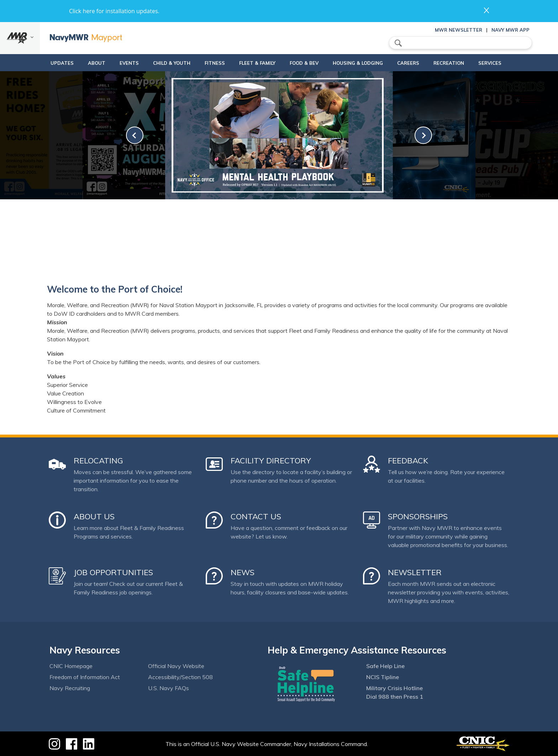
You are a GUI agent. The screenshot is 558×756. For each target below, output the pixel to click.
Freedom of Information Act (85, 677)
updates (41, 63)
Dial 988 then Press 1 (395, 697)
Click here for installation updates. (114, 11)
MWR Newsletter (459, 30)
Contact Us (256, 516)
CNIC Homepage (71, 666)
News (243, 572)
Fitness (206, 63)
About (75, 63)
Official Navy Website (176, 666)
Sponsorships (418, 516)
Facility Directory (271, 461)
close (486, 10)
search (398, 43)
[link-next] (423, 135)
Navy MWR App (510, 30)
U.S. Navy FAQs (169, 688)
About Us (94, 516)
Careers (417, 63)
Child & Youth (156, 63)
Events (114, 63)
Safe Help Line (385, 666)
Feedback (408, 461)
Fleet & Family (254, 63)
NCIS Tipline (383, 677)
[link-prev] (135, 135)
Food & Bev (301, 63)
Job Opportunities (113, 572)
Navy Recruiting (70, 688)
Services (505, 63)
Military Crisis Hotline (394, 688)
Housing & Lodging (361, 63)
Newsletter (415, 572)
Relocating (98, 461)
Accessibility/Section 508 (180, 677)
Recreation (458, 63)
